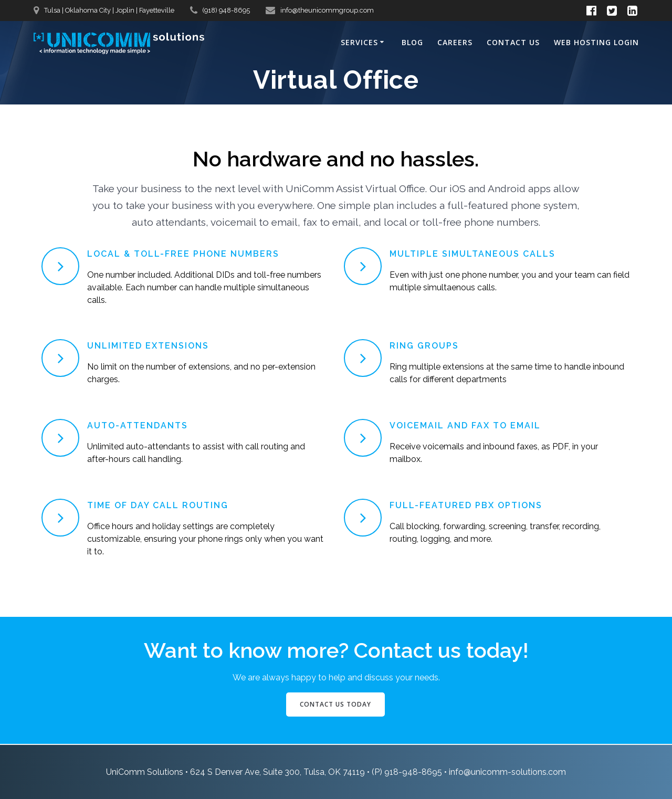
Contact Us (513, 42)
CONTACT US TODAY (335, 704)
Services (359, 42)
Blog (412, 42)
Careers (455, 42)
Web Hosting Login (596, 42)
